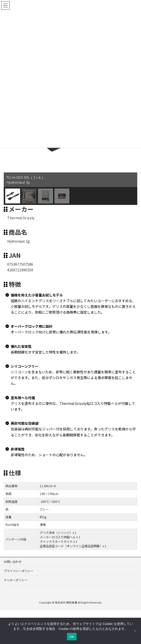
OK (72, 637)
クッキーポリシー (16, 575)
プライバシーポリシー (19, 566)
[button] (13, 191)
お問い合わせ (13, 557)
